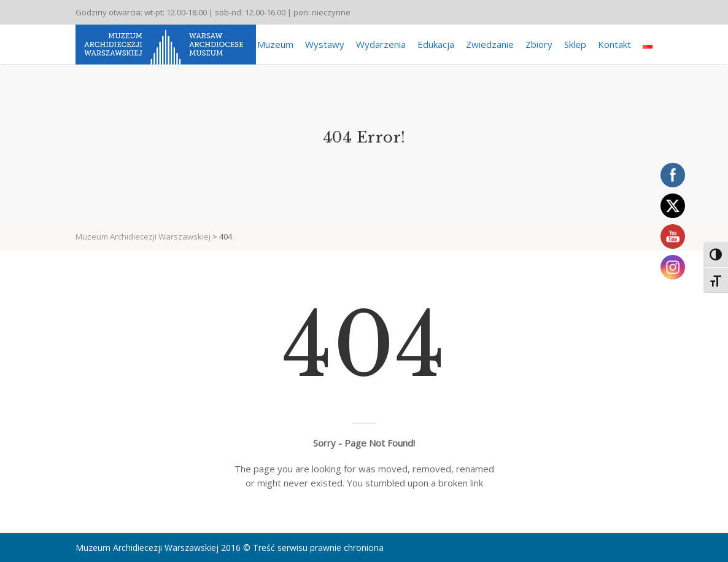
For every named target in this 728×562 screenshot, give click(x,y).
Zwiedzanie (490, 44)
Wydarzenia (381, 44)
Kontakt (614, 44)
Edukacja (436, 44)
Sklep (575, 44)
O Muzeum (270, 44)
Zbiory (539, 44)
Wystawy (325, 44)
